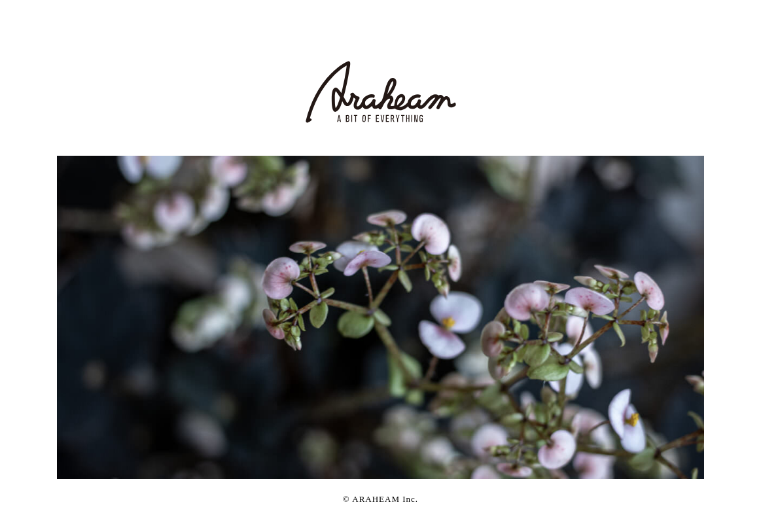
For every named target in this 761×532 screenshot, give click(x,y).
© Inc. (380, 499)
